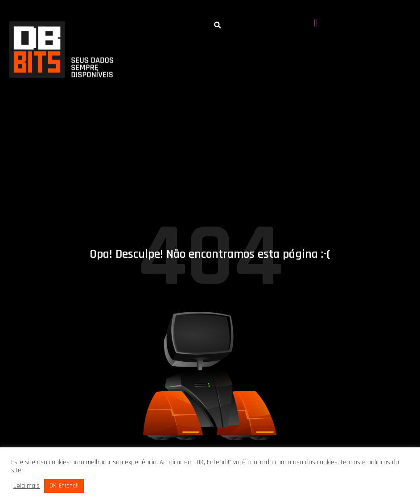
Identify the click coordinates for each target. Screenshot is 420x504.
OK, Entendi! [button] (64, 486)
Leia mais (27, 486)
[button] (316, 23)
